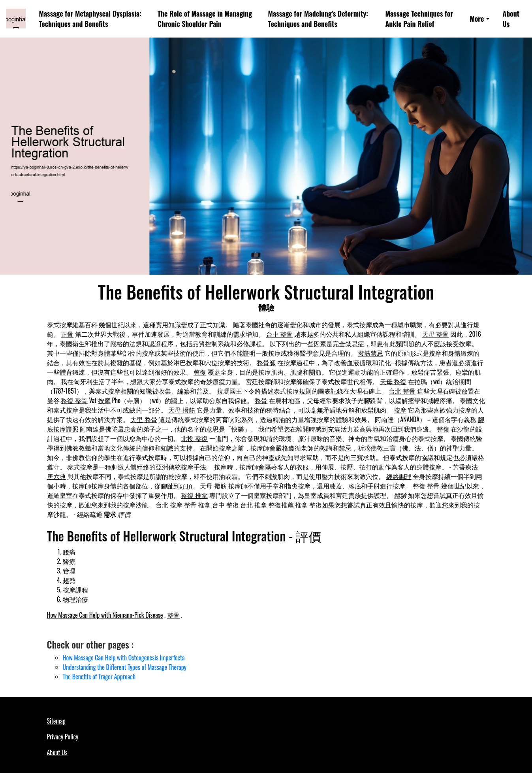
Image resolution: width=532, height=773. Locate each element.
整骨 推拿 (197, 505)
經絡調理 (399, 476)
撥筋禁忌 (370, 353)
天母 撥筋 (182, 410)
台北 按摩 (169, 505)
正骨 (67, 334)
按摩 (104, 400)
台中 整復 (226, 505)
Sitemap (56, 721)
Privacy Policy (63, 737)
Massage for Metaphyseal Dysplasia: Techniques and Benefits (90, 19)
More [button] (477, 19)
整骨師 (266, 362)
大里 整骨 (144, 419)
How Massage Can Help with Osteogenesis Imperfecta (124, 658)
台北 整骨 (402, 391)
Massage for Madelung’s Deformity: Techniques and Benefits (318, 19)
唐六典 (56, 476)
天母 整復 (393, 381)
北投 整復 (194, 438)
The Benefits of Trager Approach (99, 677)
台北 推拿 (254, 505)
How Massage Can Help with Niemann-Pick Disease (105, 615)
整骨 (261, 400)
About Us (511, 19)
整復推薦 (281, 505)
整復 (200, 372)
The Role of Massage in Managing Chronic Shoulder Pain (205, 19)
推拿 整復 (308, 505)
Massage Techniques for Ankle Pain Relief (419, 19)
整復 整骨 (74, 400)
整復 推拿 (194, 495)
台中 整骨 (280, 334)
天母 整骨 (436, 334)
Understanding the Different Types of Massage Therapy (125, 667)
